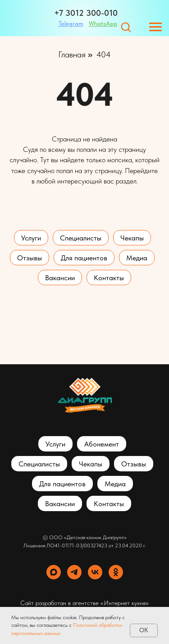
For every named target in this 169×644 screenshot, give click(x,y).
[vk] (95, 572)
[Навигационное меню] (155, 27)
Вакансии (60, 278)
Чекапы (132, 238)
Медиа (137, 258)
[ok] (116, 572)
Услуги (31, 238)
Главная (72, 55)
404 (104, 55)
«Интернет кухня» (125, 603)
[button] (126, 27)
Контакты (109, 278)
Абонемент (102, 444)
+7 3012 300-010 (86, 13)
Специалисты (81, 238)
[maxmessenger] (54, 572)
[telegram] (74, 572)
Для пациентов (84, 258)
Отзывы (30, 258)
